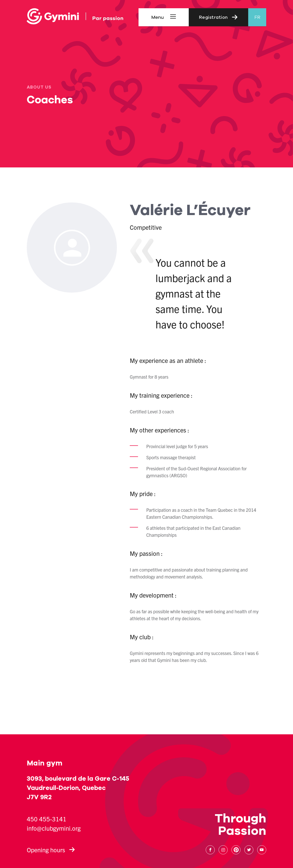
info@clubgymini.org (54, 828)
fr (257, 17)
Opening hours (51, 850)
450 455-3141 (47, 819)
